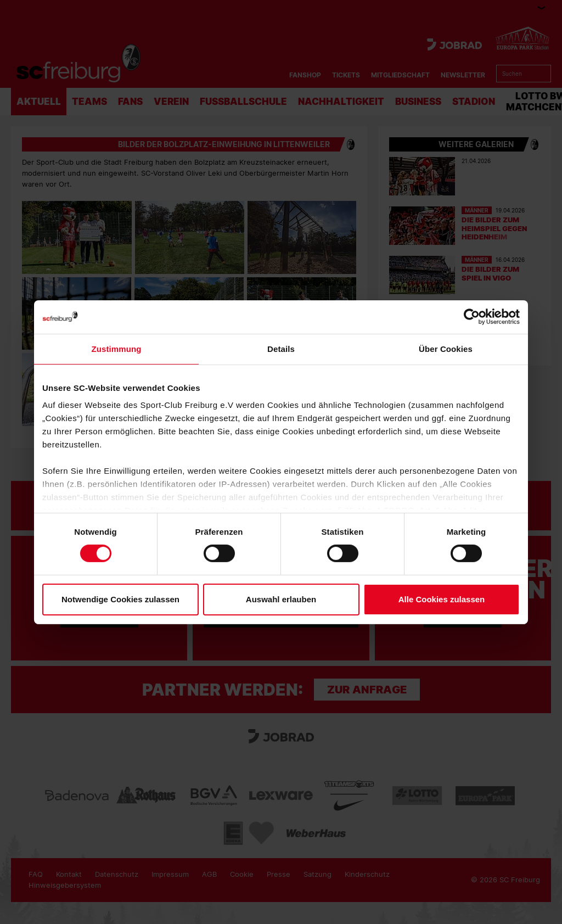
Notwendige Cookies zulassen (120, 599)
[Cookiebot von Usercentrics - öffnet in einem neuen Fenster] (472, 317)
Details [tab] (281, 348)
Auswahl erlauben (281, 599)
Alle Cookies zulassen (442, 599)
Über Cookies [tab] (446, 348)
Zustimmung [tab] (117, 348)
